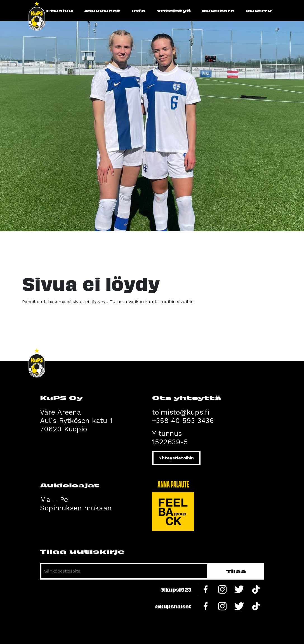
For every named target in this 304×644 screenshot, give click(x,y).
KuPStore (218, 11)
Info (139, 11)
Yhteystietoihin (176, 458)
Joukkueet (102, 11)
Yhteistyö (174, 11)
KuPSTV (259, 11)
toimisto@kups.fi (181, 412)
